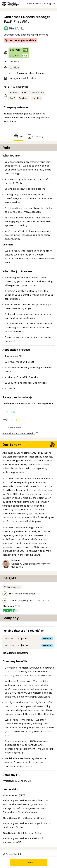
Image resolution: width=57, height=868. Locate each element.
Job (18, 136)
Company (35, 136)
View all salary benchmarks (19, 433)
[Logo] (10, 4)
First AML (21, 21)
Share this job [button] (12, 854)
